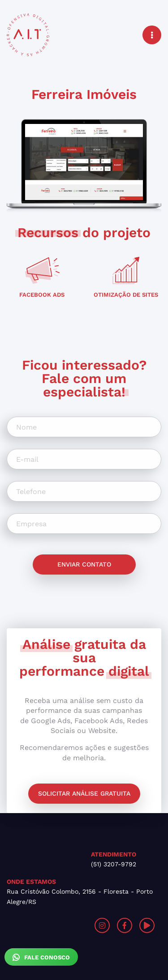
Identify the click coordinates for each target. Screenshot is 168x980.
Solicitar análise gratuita (84, 793)
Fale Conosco (41, 957)
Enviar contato (84, 564)
